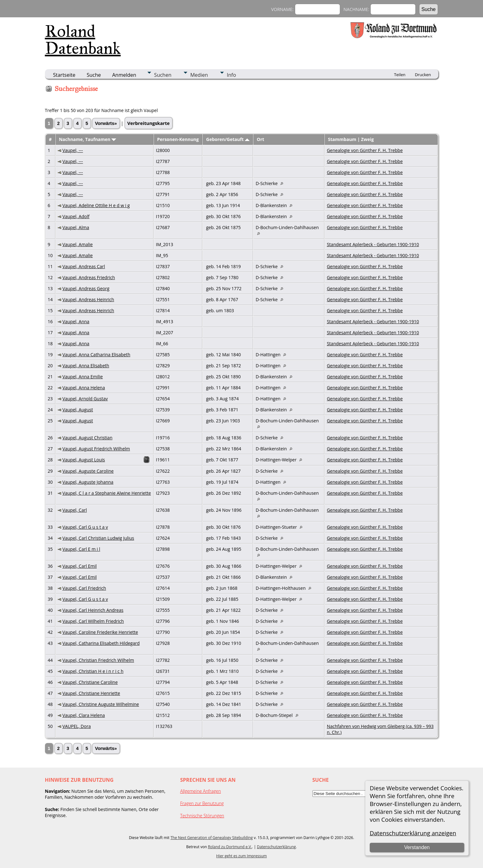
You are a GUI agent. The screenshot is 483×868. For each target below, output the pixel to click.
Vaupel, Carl (75, 510)
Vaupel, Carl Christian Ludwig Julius (98, 538)
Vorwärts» (106, 123)
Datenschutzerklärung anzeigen (413, 833)
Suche (94, 75)
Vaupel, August (78, 410)
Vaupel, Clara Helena (84, 715)
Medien (199, 75)
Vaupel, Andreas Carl (84, 266)
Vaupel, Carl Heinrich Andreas (93, 610)
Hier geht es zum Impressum (241, 856)
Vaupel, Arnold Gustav (85, 399)
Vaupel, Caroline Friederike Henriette (100, 632)
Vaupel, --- (73, 150)
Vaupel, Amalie (77, 244)
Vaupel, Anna (76, 321)
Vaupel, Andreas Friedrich (89, 277)
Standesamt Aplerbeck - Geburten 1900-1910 (373, 244)
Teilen (400, 75)
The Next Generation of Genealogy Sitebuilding (212, 838)
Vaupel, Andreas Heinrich (88, 299)
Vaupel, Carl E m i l (81, 549)
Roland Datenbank (83, 40)
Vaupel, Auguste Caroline (88, 471)
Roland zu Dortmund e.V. (230, 847)
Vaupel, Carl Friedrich (84, 588)
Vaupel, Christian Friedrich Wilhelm (98, 660)
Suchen (163, 75)
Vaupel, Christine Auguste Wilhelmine (101, 704)
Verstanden (417, 847)
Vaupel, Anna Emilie (83, 377)
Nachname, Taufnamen (87, 139)
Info (231, 75)
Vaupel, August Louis (84, 460)
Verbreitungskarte (149, 123)
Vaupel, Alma (76, 227)
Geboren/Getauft (228, 139)
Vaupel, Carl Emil (79, 566)
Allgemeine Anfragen (201, 791)
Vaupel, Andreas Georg (86, 288)
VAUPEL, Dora (76, 726)
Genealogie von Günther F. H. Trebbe (365, 150)
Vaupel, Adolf (76, 216)
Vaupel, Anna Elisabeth (86, 366)
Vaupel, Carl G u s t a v (85, 527)
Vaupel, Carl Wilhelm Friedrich (93, 621)
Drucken (423, 75)
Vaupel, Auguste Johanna (88, 482)
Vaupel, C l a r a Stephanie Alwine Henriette (107, 493)
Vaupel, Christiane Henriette (91, 693)
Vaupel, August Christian (87, 438)
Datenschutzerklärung (276, 847)
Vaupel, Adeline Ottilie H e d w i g (96, 205)
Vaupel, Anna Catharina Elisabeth (96, 355)
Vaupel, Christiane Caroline (90, 682)
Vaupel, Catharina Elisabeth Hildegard (101, 643)
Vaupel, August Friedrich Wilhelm (96, 449)
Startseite (64, 75)
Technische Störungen (202, 816)
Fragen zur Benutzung (202, 803)
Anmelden (124, 75)
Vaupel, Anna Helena (84, 388)
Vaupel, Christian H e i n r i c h (93, 671)
